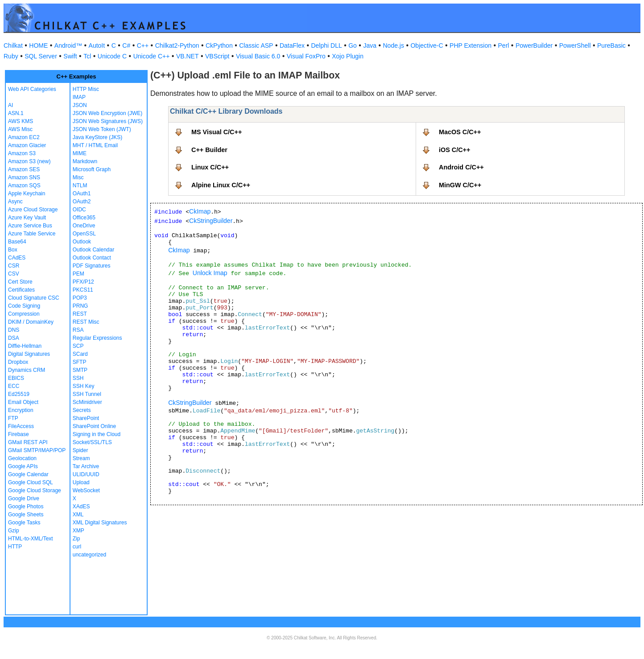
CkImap (200, 211)
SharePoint (86, 418)
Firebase (19, 434)
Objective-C (427, 45)
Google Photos (26, 507)
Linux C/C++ (210, 167)
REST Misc (86, 322)
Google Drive (24, 498)
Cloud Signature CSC (34, 298)
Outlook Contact (92, 258)
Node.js (394, 45)
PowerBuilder (534, 45)
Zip (76, 539)
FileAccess (21, 426)
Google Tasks (24, 523)
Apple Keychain (27, 194)
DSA (14, 338)
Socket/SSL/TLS (92, 442)
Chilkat (13, 45)
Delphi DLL (326, 45)
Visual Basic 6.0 (258, 56)
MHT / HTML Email (95, 145)
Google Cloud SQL (31, 482)
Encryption (21, 410)
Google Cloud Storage (35, 490)
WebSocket (86, 490)
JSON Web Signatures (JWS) (108, 121)
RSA (78, 330)
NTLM (80, 185)
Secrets (82, 410)
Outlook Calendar (93, 250)
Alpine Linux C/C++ (221, 185)
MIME (80, 153)
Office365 (84, 218)
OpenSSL (84, 234)
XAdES (81, 507)
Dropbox (18, 362)
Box (13, 250)
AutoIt (97, 45)
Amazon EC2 (24, 137)
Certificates (21, 290)
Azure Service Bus (30, 226)
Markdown (85, 161)
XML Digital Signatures (100, 523)
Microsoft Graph (92, 169)
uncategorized (89, 555)
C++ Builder (209, 150)
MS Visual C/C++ (217, 132)
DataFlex (292, 45)
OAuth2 (82, 202)
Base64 (17, 242)
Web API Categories (32, 89)
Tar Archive (86, 466)
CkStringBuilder (211, 221)
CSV (14, 274)
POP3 (80, 298)
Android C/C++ (461, 167)
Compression (24, 314)
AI (10, 105)
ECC (14, 386)
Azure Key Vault (27, 218)
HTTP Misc (86, 89)
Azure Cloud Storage (33, 210)
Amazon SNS (24, 177)
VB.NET (188, 56)
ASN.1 (16, 113)
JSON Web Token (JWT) (102, 129)
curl (77, 547)
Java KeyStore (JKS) (97, 137)
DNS (14, 330)
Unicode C (112, 56)
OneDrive (84, 226)
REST (80, 314)
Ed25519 (19, 394)
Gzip (14, 531)
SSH (78, 378)
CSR (14, 266)
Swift (70, 56)
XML (78, 515)
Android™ (68, 45)
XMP (78, 531)
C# (126, 45)
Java (370, 45)
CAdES (17, 258)
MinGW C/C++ (460, 185)
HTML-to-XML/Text (31, 539)
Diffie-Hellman (25, 346)
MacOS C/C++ (460, 132)
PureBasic (611, 45)
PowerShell (575, 45)
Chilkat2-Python (177, 45)
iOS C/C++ (454, 150)
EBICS (16, 378)
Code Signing (24, 306)
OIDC (79, 210)
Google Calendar (28, 474)
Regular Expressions (97, 338)
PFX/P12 (83, 282)
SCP (78, 346)
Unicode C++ (152, 56)
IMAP (79, 97)
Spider (80, 450)
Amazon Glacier (27, 145)
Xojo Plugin (348, 56)
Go (353, 45)
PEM (78, 274)
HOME (38, 45)
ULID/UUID (86, 474)
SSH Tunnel (87, 394)
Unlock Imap (210, 273)
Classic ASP (256, 45)
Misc (78, 177)
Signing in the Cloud (97, 434)
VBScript (217, 56)
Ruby (11, 56)
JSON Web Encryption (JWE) (107, 113)
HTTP (15, 547)
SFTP (80, 362)
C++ (143, 45)
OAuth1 (82, 194)
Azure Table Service (32, 234)
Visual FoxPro (306, 56)
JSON (80, 105)
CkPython (219, 45)
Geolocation (22, 458)
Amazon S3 (22, 153)
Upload (81, 482)
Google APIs (23, 466)
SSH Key (84, 386)
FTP (13, 418)
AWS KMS (21, 121)
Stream (81, 458)
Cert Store (20, 282)
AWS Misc (20, 129)
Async (15, 202)
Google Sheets (26, 515)
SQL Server (41, 56)
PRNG (80, 306)
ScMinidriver (87, 402)
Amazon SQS (24, 185)
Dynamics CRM (27, 370)
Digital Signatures (29, 354)
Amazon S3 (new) (29, 161)
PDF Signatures (92, 266)
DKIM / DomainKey (31, 322)
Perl (504, 45)
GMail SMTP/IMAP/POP (37, 450)
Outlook (82, 242)
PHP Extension (471, 45)
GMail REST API (28, 442)
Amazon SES (24, 169)
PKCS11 (83, 290)
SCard (80, 354)
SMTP (80, 370)
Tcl (87, 56)
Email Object (23, 402)
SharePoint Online (94, 426)
